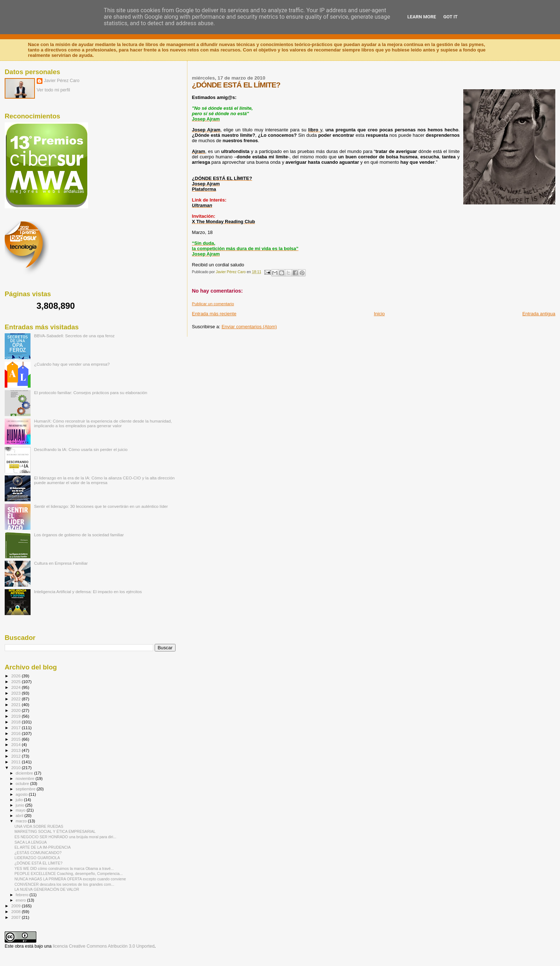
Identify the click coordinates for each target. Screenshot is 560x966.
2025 (16, 681)
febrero (23, 895)
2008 (16, 911)
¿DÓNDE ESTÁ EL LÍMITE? (38, 863)
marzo (22, 821)
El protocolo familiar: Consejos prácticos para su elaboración (91, 392)
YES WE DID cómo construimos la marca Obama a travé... (64, 868)
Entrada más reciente (214, 314)
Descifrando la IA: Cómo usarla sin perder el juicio (81, 449)
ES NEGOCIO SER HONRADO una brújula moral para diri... (65, 837)
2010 (16, 768)
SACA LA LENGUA (31, 842)
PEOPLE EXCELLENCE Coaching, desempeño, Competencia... (69, 874)
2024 (16, 687)
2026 (16, 676)
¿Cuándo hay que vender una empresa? (72, 364)
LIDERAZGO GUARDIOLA (37, 858)
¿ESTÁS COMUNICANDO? (38, 853)
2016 (16, 733)
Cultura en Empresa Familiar (61, 563)
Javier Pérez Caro (62, 81)
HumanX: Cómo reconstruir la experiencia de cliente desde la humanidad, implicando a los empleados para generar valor (103, 423)
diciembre (25, 773)
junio (21, 805)
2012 (16, 756)
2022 (16, 699)
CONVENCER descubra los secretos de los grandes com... (64, 884)
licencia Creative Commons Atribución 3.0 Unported (104, 946)
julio (20, 800)
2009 (16, 906)
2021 (16, 705)
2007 (16, 917)
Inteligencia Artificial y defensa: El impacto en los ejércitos (88, 592)
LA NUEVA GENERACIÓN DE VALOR (47, 889)
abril (20, 816)
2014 (16, 744)
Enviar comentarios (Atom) (249, 327)
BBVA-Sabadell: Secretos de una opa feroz (74, 336)
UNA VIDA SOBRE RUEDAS (39, 826)
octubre (23, 784)
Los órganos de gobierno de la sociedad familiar (79, 535)
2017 (16, 728)
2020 (16, 710)
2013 (16, 750)
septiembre (26, 789)
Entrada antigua (539, 314)
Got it (450, 17)
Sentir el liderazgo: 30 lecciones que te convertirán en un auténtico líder (101, 506)
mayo (21, 810)
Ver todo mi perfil (53, 90)
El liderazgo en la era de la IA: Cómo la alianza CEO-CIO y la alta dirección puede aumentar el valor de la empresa (104, 480)
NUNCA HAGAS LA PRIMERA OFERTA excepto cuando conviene (70, 879)
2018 (16, 722)
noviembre (26, 778)
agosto (22, 794)
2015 (16, 739)
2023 (16, 693)
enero (22, 900)
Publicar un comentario (213, 304)
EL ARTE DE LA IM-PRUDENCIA (42, 847)
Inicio (379, 314)
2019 (16, 716)
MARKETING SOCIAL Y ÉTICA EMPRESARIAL (55, 831)
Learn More (422, 17)
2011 (16, 762)
